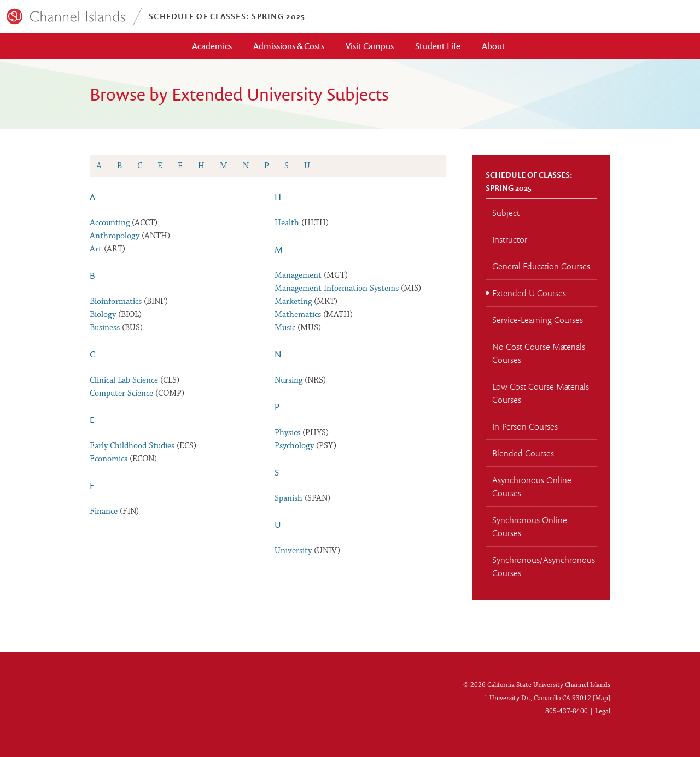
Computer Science (121, 394)
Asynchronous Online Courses (532, 486)
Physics (287, 433)
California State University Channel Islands (549, 685)
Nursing (288, 380)
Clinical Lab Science (124, 380)
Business (105, 328)
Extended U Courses (529, 293)
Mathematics (298, 315)
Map (602, 698)
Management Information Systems (337, 289)
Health (287, 223)
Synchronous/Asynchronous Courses (544, 566)
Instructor (510, 239)
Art (96, 249)
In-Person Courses (525, 426)
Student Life (438, 46)
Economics (109, 459)
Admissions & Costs (289, 46)
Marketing (293, 302)
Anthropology (115, 236)
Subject (506, 213)
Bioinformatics (116, 302)
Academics (212, 46)
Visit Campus (370, 46)
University (293, 551)
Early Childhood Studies (132, 446)
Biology (103, 315)
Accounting (110, 223)
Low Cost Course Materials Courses (541, 393)
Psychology (294, 446)
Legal (603, 711)
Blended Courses (523, 453)
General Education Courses (541, 266)
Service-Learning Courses (538, 320)
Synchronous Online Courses (530, 526)
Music (285, 328)
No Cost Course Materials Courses (539, 353)
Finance (104, 512)
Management (298, 275)
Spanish (288, 498)
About (494, 46)
